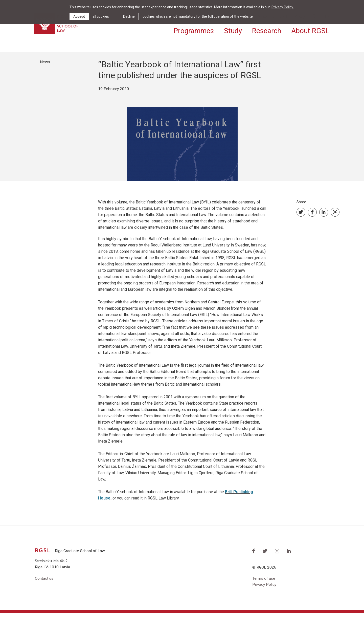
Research (267, 30)
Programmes (194, 30)
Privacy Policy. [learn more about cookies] (283, 7)
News (45, 74)
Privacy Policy (265, 597)
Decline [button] (129, 16)
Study (233, 30)
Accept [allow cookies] (79, 16)
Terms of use (264, 591)
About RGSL (310, 30)
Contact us (44, 591)
